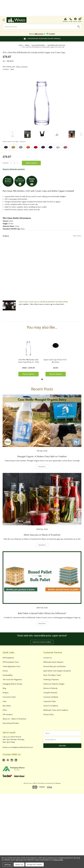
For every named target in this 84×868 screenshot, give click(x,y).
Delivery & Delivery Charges (54, 684)
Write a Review (22, 67)
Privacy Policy (48, 714)
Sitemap (58, 783)
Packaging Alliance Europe (12, 684)
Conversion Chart (9, 697)
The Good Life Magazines (12, 680)
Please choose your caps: (14, 141)
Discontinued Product (11, 723)
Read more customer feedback (42, 642)
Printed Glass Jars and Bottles (55, 666)
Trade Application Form (11, 666)
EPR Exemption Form (11, 662)
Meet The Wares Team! (52, 675)
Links (4, 701)
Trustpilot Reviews (50, 693)
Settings (8, 865)
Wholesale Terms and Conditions (56, 710)
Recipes (6, 693)
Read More (42, 467)
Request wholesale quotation (14, 169)
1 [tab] (42, 379)
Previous (3, 134)
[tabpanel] (28, 355)
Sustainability (8, 675)
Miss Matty (7, 706)
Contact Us (48, 658)
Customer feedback (51, 697)
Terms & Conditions (51, 706)
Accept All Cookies (35, 865)
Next (81, 134)
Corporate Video (50, 701)
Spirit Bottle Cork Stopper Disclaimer (57, 671)
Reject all (19, 865)
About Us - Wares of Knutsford (14, 719)
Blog (4, 688)
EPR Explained (8, 658)
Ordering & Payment (51, 680)
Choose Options (28, 374)
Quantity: (6, 163)
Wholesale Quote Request (53, 662)
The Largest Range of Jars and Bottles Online (42, 39)
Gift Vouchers (8, 714)
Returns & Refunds (50, 688)
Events (5, 671)
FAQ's (5, 710)
